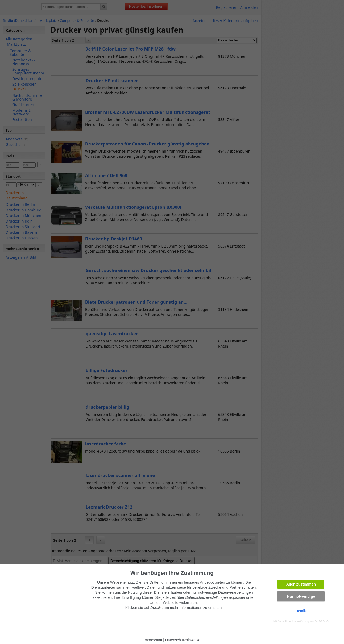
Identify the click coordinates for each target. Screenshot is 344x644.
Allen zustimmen (301, 584)
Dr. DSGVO (322, 622)
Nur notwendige (301, 596)
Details (301, 611)
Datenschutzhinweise (183, 640)
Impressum (153, 640)
